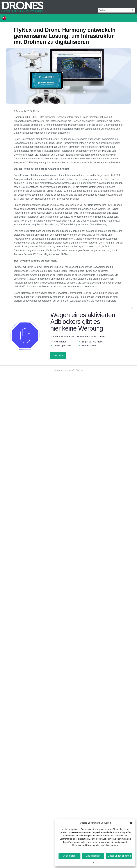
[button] (131, 823)
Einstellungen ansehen (119, 856)
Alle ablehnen (93, 856)
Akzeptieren (69, 856)
